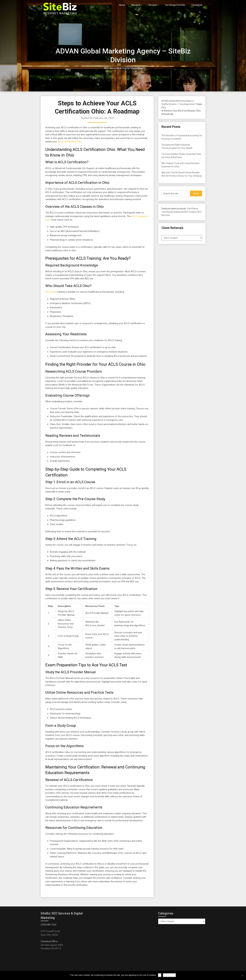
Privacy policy (169, 975)
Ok (160, 975)
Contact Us (197, 5)
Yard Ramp (192, 209)
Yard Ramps (168, 212)
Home (122, 5)
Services (153, 5)
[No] (242, 975)
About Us (136, 5)
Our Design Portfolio (175, 5)
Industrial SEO (181, 212)
